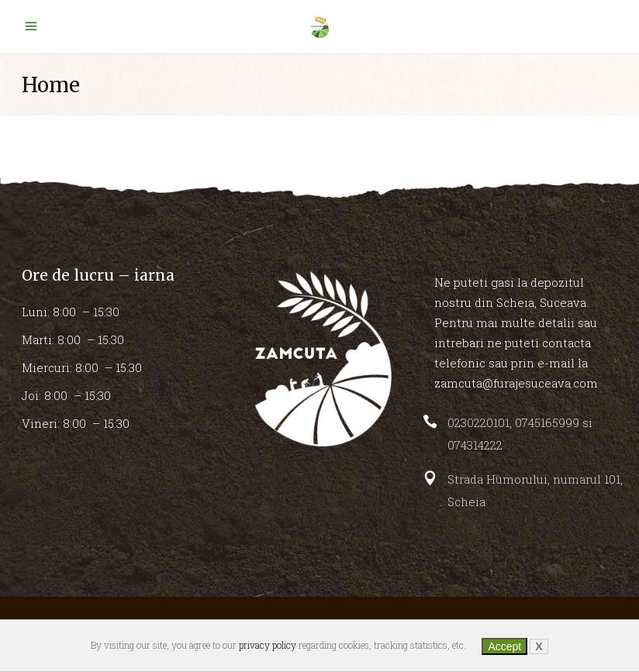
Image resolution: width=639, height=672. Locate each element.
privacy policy (268, 645)
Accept (504, 646)
